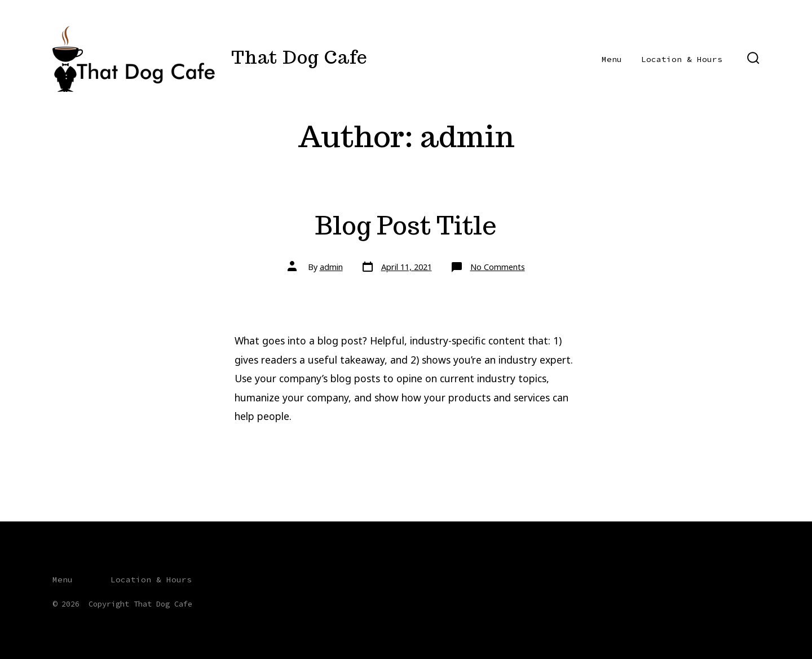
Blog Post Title (406, 225)
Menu (612, 59)
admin (331, 267)
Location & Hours (682, 59)
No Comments (498, 267)
